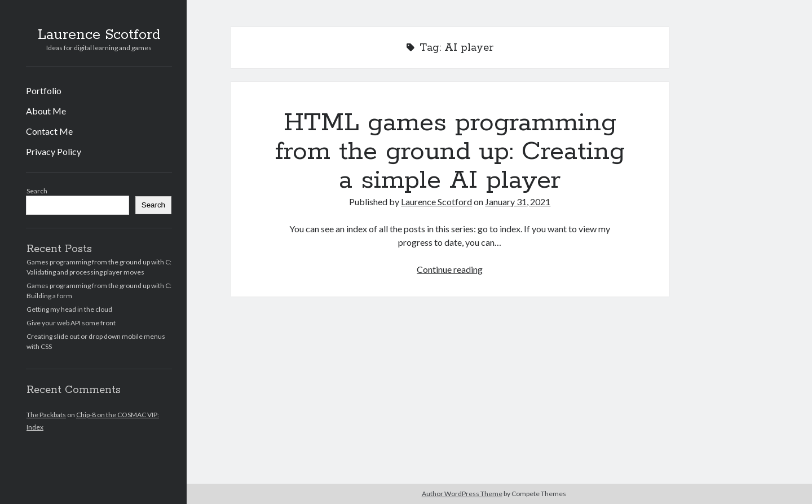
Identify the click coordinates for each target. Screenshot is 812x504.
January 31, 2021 (518, 202)
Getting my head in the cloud (69, 309)
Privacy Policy (54, 151)
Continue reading (450, 269)
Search (37, 191)
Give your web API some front (71, 323)
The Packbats (46, 415)
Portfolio (44, 90)
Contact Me (49, 131)
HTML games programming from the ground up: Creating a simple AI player (450, 152)
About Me (46, 111)
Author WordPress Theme (462, 494)
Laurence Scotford (99, 35)
